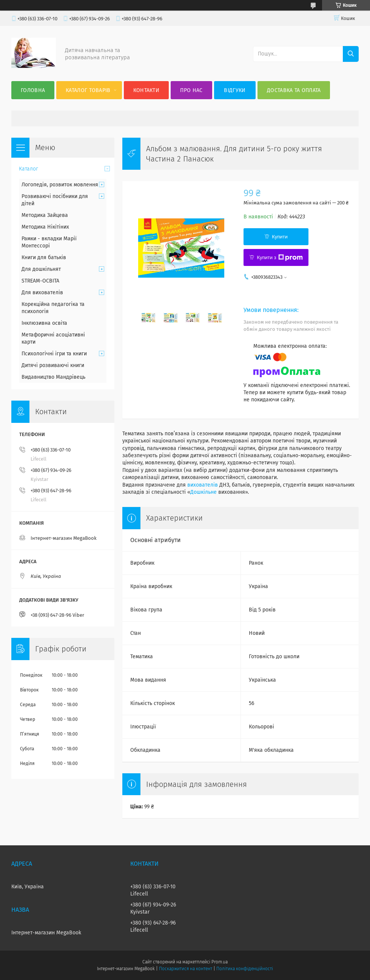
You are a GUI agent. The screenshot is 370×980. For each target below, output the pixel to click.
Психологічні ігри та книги (54, 354)
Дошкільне (203, 492)
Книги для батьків (44, 257)
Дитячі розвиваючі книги (53, 365)
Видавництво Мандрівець (53, 377)
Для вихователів (42, 293)
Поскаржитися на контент (186, 969)
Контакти (146, 90)
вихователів (203, 485)
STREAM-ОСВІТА (40, 281)
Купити (280, 237)
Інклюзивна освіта (44, 323)
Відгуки (235, 90)
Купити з (280, 258)
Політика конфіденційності (245, 969)
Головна (33, 90)
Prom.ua (220, 962)
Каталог (29, 169)
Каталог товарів (88, 90)
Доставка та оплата (294, 90)
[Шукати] (351, 54)
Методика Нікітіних (45, 227)
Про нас (191, 90)
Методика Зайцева (45, 215)
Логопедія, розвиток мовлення (60, 185)
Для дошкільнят (41, 269)
